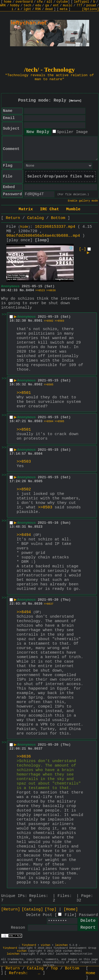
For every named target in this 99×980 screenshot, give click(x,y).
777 (79, 6)
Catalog (36, 218)
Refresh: (25, 973)
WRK (3, 6)
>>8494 (24, 535)
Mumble (73, 209)
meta (64, 9)
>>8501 (24, 393)
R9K (38, 9)
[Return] (75, 101)
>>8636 (51, 291)
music (68, 6)
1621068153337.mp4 (55, 227)
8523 (38, 527)
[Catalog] (32, 910)
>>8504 (49, 421)
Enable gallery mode (83, 201)
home (8, 2)
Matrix (26, 209)
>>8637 (49, 604)
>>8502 (49, 321)
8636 (38, 604)
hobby (15, 6)
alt (50, 2)
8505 (38, 481)
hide (24, 227)
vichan (45, 945)
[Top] (51, 910)
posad (91, 6)
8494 (30, 290)
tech (27, 6)
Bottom (58, 218)
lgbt (27, 9)
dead (49, 9)
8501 (38, 321)
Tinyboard (29, 945)
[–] (82, 249)
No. (23, 290)
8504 (38, 454)
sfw (40, 2)
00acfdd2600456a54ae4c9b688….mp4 (43, 236)
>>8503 (59, 321)
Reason (18, 928)
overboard (24, 2)
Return (13, 218)
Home (91, 973)
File (69, 915)
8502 (38, 384)
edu (38, 6)
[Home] (71, 910)
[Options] (90, 9)
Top (54, 968)
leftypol (82, 2)
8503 (38, 421)
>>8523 (40, 291)
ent (56, 6)
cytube (62, 2)
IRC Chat (49, 209)
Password (88, 915)
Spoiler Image (72, 132)
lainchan (62, 945)
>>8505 (49, 385)
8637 (38, 749)
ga (47, 6)
